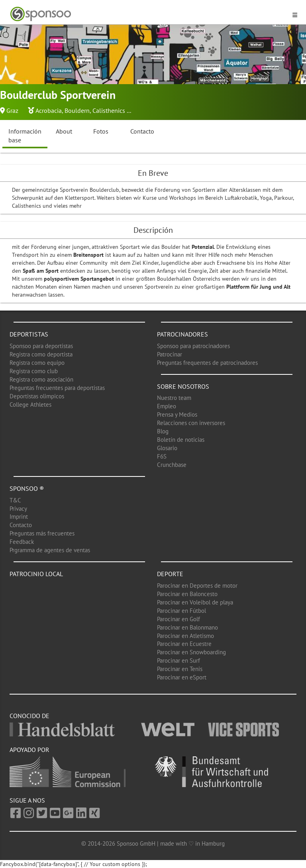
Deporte (170, 574)
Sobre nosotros (183, 386)
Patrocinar (170, 354)
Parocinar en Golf (178, 619)
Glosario (167, 448)
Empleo (167, 406)
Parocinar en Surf (178, 660)
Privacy (18, 509)
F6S (162, 456)
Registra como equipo (37, 363)
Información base (25, 136)
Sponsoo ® (27, 488)
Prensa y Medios (177, 414)
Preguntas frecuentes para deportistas (57, 388)
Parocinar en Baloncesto (187, 594)
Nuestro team (174, 398)
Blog (163, 431)
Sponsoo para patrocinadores (193, 346)
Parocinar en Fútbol (181, 611)
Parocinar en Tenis (180, 669)
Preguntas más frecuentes (42, 533)
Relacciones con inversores (191, 423)
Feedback (22, 542)
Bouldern (77, 110)
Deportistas (29, 334)
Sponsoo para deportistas (41, 346)
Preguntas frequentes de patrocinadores (207, 363)
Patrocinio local (36, 574)
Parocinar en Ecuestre (184, 644)
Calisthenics (109, 110)
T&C (15, 500)
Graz (12, 110)
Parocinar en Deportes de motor (197, 586)
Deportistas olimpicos (37, 396)
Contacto (142, 131)
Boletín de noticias (181, 440)
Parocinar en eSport (182, 677)
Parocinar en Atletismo (185, 636)
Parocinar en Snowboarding (191, 652)
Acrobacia (49, 110)
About (64, 131)
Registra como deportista (41, 354)
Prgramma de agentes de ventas (50, 550)
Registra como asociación (41, 379)
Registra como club (34, 371)
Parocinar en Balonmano (187, 627)
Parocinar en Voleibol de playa (195, 602)
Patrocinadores (182, 334)
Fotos (101, 131)
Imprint (19, 517)
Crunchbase (172, 465)
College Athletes (30, 404)
